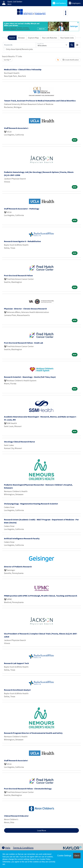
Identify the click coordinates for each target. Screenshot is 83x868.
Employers (75, 3)
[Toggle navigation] (66, 13)
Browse (21, 38)
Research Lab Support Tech (16, 663)
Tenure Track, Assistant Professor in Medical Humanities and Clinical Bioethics (40, 101)
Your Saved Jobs (67, 38)
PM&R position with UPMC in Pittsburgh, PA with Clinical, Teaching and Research (41, 596)
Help (6, 848)
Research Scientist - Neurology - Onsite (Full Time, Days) (30, 377)
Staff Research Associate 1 (16, 128)
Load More (42, 830)
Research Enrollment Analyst (17, 690)
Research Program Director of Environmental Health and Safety (33, 733)
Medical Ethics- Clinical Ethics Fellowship (23, 69)
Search (12, 38)
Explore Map (33, 38)
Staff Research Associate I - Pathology (22, 209)
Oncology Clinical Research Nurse (19, 442)
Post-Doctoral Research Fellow (18, 275)
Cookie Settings (64, 856)
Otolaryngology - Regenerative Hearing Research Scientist (31, 504)
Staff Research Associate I (16, 760)
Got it (77, 856)
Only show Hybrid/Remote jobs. (20, 49)
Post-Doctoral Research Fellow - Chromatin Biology (28, 789)
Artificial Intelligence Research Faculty (22, 538)
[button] (77, 45)
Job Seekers (59, 3)
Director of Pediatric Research (18, 567)
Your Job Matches (50, 38)
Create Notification (71, 60)
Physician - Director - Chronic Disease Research (25, 309)
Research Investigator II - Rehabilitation (22, 241)
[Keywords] (19, 45)
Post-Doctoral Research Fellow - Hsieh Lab (24, 343)
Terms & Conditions (23, 848)
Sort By (7, 60)
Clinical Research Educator (16, 816)
